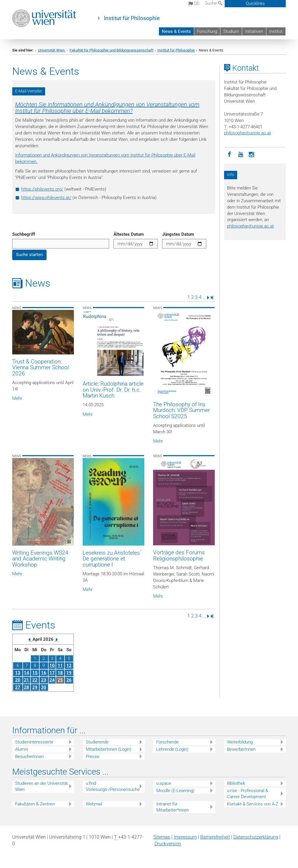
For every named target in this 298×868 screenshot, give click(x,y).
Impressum (185, 837)
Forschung (207, 31)
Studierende (97, 742)
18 (60, 673)
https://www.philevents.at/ (46, 198)
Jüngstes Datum (178, 234)
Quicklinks (255, 3)
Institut (276, 31)
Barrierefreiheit (215, 837)
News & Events (176, 31)
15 (35, 673)
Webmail (94, 804)
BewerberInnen (241, 749)
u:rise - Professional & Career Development (248, 794)
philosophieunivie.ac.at (248, 133)
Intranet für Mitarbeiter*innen (173, 807)
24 (52, 680)
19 (69, 673)
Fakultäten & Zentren (35, 804)
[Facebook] (230, 154)
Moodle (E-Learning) (175, 791)
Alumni (22, 749)
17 (52, 673)
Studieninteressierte (34, 742)
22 (35, 680)
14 (26, 673)
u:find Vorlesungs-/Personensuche (113, 786)
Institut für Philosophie (132, 18)
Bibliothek (236, 783)
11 (60, 665)
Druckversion (168, 844)
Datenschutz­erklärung (256, 837)
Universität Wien (52, 50)
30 (44, 687)
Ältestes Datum (129, 234)
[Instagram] (252, 154)
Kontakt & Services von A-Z (253, 804)
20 (18, 680)
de (194, 3)
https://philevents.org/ (42, 189)
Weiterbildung (240, 742)
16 (44, 673)
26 (69, 680)
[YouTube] (241, 154)
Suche (214, 3)
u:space (164, 783)
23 (44, 680)
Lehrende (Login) (172, 749)
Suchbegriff (24, 234)
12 (69, 665)
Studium (231, 31)
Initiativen (254, 31)
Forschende (167, 742)
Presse (93, 757)
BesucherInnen (29, 757)
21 (26, 680)
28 (26, 687)
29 (35, 687)
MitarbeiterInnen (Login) (109, 749)
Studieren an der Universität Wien (41, 786)
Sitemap (162, 837)
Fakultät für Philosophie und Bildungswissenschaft (111, 50)
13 (18, 673)
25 (60, 680)
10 (52, 665)
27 (18, 687)
